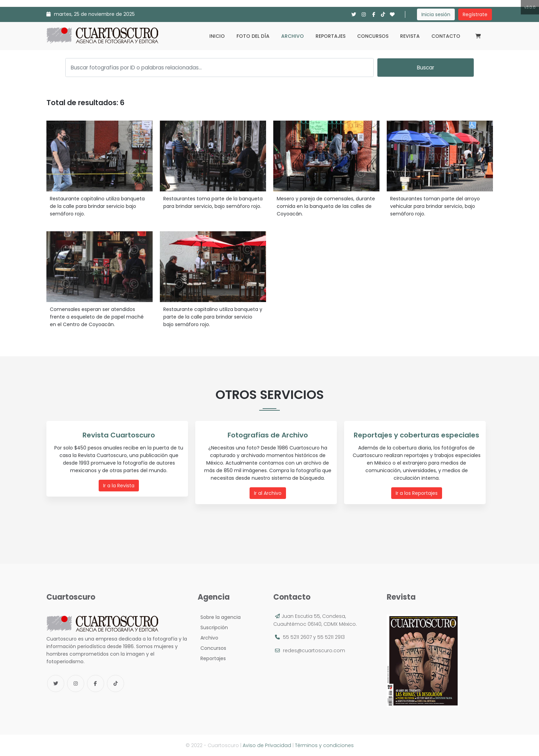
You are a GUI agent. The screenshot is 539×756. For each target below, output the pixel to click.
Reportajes (331, 36)
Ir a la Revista (119, 485)
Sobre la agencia (219, 617)
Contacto (446, 36)
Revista (410, 36)
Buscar (426, 68)
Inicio (217, 36)
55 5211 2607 (297, 637)
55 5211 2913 (331, 637)
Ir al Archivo (268, 493)
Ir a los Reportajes (417, 493)
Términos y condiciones (324, 745)
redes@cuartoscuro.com (314, 651)
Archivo (293, 36)
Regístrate (475, 14)
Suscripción (213, 627)
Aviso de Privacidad (267, 745)
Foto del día (253, 36)
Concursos (373, 36)
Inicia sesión (436, 14)
